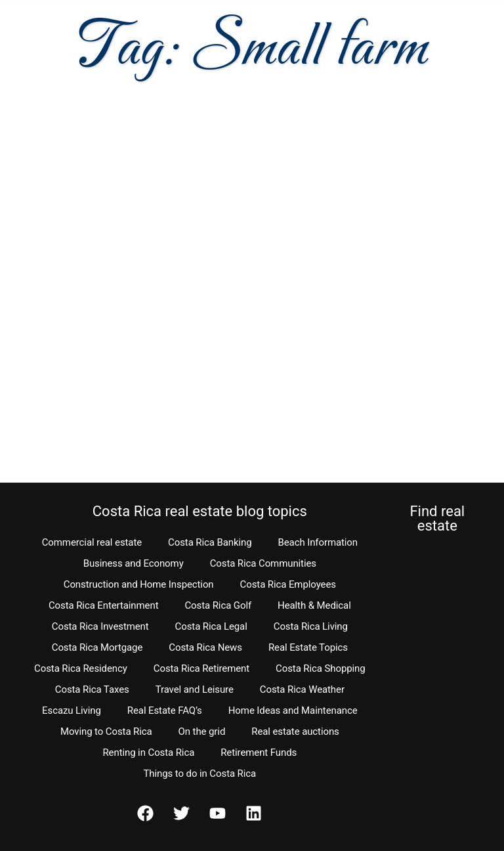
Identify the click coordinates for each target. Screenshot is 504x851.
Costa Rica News (205, 647)
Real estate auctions (295, 731)
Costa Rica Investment (100, 626)
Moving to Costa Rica (106, 731)
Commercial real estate (92, 542)
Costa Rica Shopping (321, 668)
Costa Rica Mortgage (97, 647)
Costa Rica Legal (211, 626)
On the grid (202, 731)
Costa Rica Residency (81, 668)
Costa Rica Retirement (201, 668)
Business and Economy (134, 563)
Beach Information (318, 542)
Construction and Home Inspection (139, 584)
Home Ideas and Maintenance (293, 710)
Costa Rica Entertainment (104, 605)
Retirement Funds (259, 753)
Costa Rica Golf (218, 605)
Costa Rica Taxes (92, 689)
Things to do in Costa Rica (200, 774)
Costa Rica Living (311, 626)
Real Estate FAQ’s (165, 710)
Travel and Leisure (195, 689)
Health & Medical (314, 605)
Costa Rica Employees (288, 584)
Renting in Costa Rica (148, 753)
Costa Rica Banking (210, 542)
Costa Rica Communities (263, 563)
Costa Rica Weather (302, 689)
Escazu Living (72, 710)
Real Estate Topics (308, 647)
